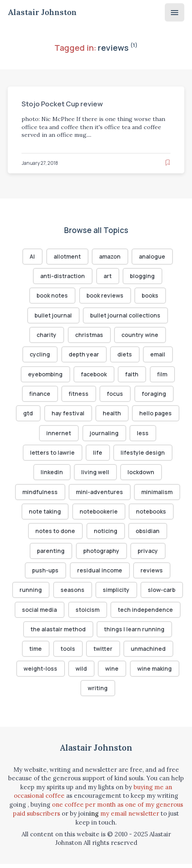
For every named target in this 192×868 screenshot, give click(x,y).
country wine (140, 336)
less (143, 435)
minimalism (157, 494)
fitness (79, 395)
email (159, 355)
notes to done (55, 534)
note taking (44, 514)
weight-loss (40, 673)
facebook (94, 375)
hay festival (68, 415)
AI (32, 256)
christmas (89, 336)
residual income (100, 574)
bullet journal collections (126, 316)
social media (39, 613)
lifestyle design (143, 455)
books (151, 296)
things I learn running (135, 633)
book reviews (105, 296)
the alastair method (58, 633)
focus (115, 395)
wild (81, 673)
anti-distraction (63, 276)
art (108, 276)
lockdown (141, 474)
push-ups (45, 574)
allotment (67, 256)
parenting (50, 554)
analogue (153, 256)
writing (98, 693)
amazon (110, 256)
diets (125, 355)
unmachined (149, 653)
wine (112, 673)
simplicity (116, 594)
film (163, 375)
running (30, 594)
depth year (84, 355)
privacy (149, 554)
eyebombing (45, 375)
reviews (152, 574)
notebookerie (98, 514)
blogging (142, 276)
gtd (28, 415)
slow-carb (162, 594)
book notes (52, 296)
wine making (155, 673)
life (98, 455)
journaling (104, 435)
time (36, 653)
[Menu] (174, 13)
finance (40, 395)
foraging (154, 395)
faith (133, 375)
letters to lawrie (52, 455)
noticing (106, 534)
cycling (40, 355)
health (112, 415)
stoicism (87, 613)
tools (68, 653)
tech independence (146, 613)
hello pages (156, 415)
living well (96, 474)
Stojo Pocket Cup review (63, 104)
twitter (103, 653)
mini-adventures (100, 494)
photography (101, 554)
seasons (72, 594)
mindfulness (40, 494)
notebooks (152, 514)
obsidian (148, 534)
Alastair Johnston (43, 12)
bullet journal (53, 316)
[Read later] (168, 163)
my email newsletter (130, 818)
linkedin (52, 474)
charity (46, 336)
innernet (59, 435)
